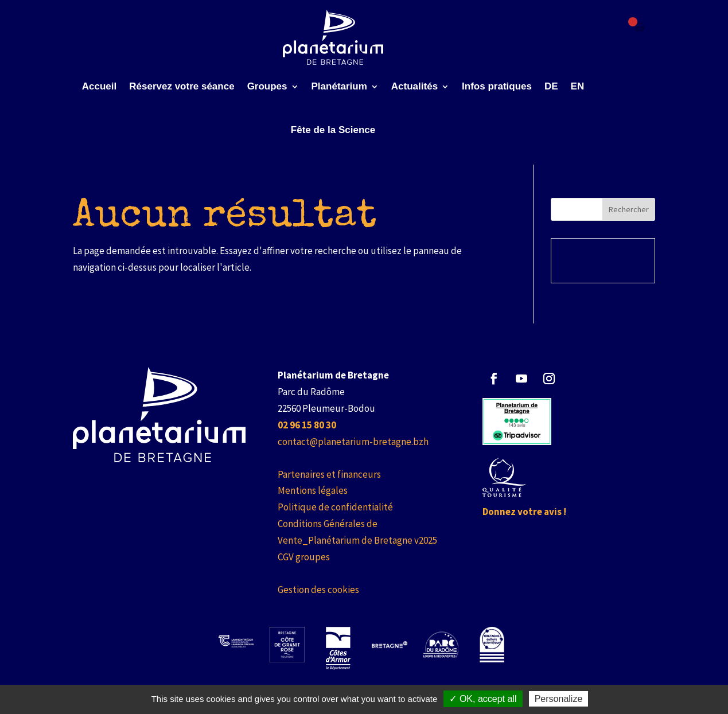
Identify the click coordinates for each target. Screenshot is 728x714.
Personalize (559, 699)
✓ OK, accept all (483, 699)
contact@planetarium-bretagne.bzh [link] (353, 442)
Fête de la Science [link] (333, 130)
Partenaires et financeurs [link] (329, 474)
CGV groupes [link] (304, 557)
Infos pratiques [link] (497, 86)
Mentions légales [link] (313, 490)
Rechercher (629, 209)
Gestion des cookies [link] (318, 590)
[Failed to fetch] (640, 27)
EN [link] (578, 86)
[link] (333, 37)
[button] (494, 379)
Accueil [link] (99, 86)
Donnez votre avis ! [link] (524, 512)
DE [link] (551, 86)
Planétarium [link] (339, 86)
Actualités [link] (414, 86)
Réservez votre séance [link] (182, 86)
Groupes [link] (267, 86)
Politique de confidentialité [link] (335, 507)
